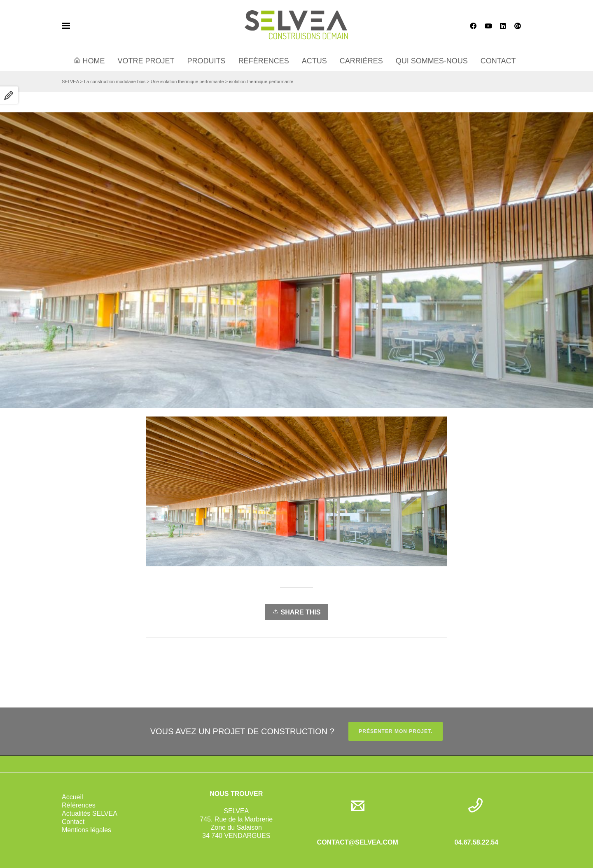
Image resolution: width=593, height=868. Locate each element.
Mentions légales (86, 830)
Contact (73, 822)
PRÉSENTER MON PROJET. (396, 731)
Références (79, 805)
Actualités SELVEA (90, 813)
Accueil (72, 797)
